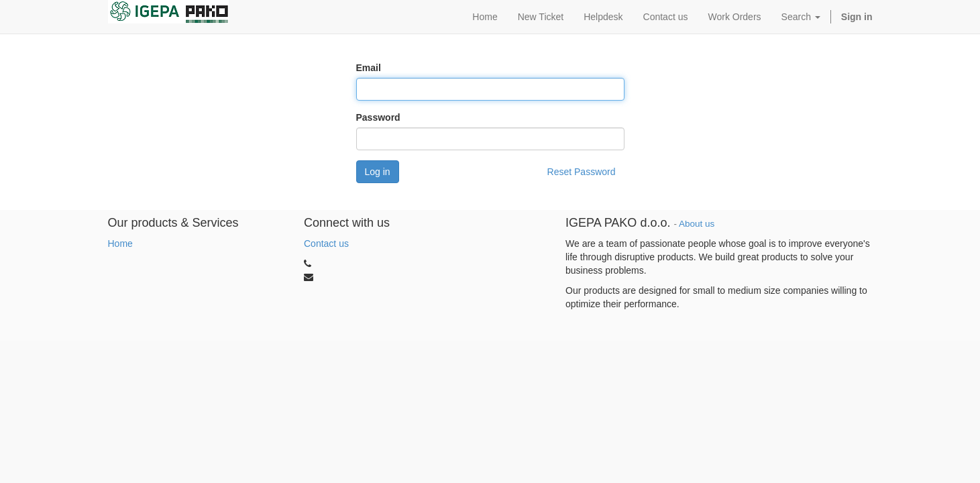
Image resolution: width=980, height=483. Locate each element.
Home (120, 244)
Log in (378, 172)
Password (378, 117)
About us (697, 224)
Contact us (326, 244)
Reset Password (582, 172)
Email (369, 68)
